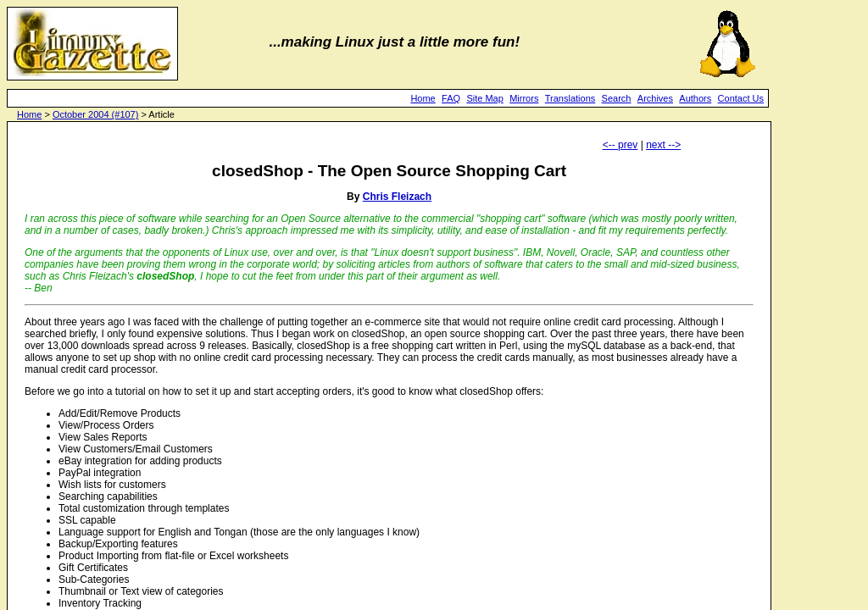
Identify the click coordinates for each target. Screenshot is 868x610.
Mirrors (524, 98)
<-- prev (620, 145)
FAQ (451, 98)
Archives (655, 98)
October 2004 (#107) (96, 114)
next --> (663, 145)
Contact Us (741, 98)
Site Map (484, 98)
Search (617, 98)
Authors (695, 98)
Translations (570, 98)
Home (423, 98)
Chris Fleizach (397, 197)
